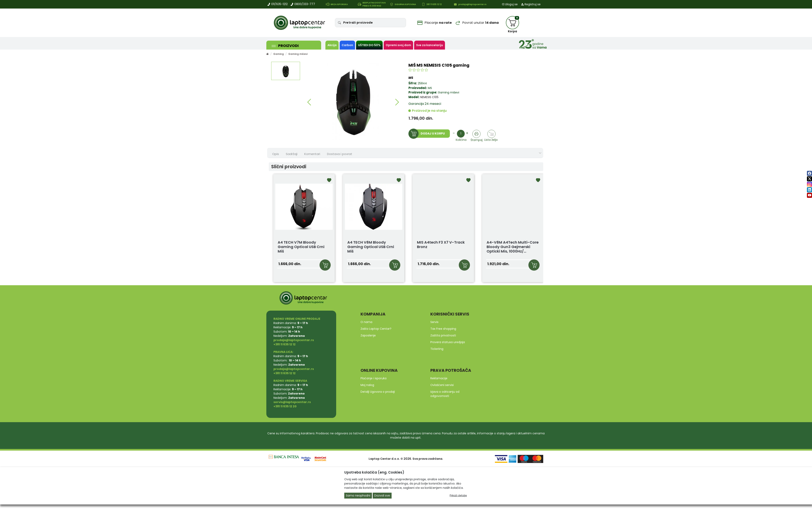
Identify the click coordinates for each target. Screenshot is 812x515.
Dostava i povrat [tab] (340, 154)
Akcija (332, 45)
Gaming (279, 54)
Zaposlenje (368, 335)
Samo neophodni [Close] (358, 495)
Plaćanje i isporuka (374, 378)
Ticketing (437, 349)
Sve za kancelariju (430, 45)
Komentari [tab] (312, 154)
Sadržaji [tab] (292, 154)
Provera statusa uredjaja (448, 342)
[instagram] (809, 184)
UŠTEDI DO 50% (369, 45)
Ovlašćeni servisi (442, 385)
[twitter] (809, 179)
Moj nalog (367, 385)
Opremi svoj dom (398, 45)
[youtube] (809, 195)
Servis (434, 322)
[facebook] (809, 173)
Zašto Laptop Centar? (376, 329)
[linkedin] (809, 190)
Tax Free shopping (443, 329)
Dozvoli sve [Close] (382, 495)
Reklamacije (439, 378)
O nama (366, 322)
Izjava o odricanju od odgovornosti (445, 394)
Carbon (347, 45)
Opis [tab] (276, 154)
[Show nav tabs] (540, 153)
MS (430, 88)
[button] (309, 102)
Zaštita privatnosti (443, 335)
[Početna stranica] (268, 54)
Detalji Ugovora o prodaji (378, 392)
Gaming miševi (298, 54)
